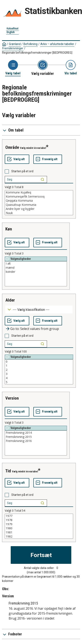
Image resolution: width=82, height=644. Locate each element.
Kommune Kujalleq (39, 192)
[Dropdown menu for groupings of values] (39, 309)
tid (8, 471)
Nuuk (39, 213)
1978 (39, 520)
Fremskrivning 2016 (36, 441)
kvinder (36, 272)
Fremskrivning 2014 (36, 433)
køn (9, 229)
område (12, 147)
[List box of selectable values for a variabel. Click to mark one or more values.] (39, 203)
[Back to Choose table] (13, 68)
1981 (39, 532)
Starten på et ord (22, 171)
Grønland (15, 44)
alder (10, 300)
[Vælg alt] (17, 159)
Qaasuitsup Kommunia (39, 205)
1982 (39, 536)
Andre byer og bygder (39, 209)
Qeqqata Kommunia (39, 201)
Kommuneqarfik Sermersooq (39, 197)
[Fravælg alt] (48, 159)
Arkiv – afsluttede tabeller (57, 44)
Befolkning (30, 44)
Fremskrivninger (13, 48)
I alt (36, 264)
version (12, 398)
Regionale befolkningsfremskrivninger (37, 53)
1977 (39, 516)
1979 (39, 524)
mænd (36, 268)
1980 (39, 528)
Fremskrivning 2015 (36, 437)
